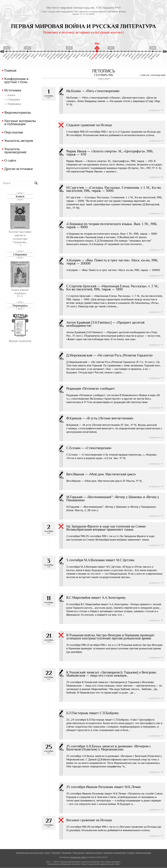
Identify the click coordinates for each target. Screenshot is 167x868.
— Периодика (13, 104)
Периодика (20, 306)
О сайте (10, 160)
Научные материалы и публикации (20, 122)
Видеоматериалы (18, 112)
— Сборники (12, 100)
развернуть (155, 110)
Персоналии (14, 132)
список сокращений (153, 75)
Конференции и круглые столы (16, 80)
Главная (10, 70)
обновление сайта (78, 857)
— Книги (10, 95)
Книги (20, 196)
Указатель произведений (15, 151)
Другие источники (19, 169)
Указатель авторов (19, 141)
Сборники (20, 254)
